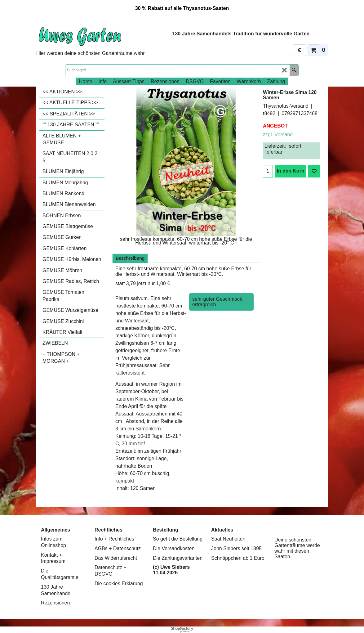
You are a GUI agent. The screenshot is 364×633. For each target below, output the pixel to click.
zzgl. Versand (278, 135)
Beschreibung (130, 258)
